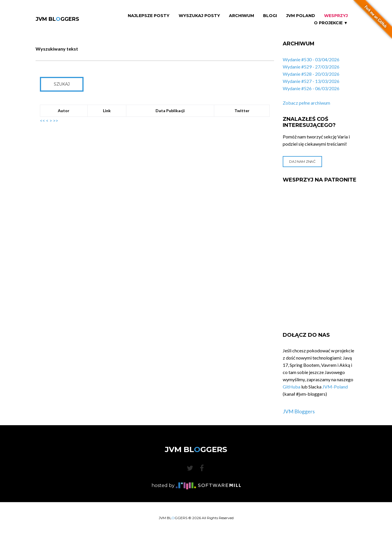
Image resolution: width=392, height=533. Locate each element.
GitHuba (292, 387)
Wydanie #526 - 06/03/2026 (311, 88)
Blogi (270, 16)
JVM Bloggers (299, 411)
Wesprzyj (336, 16)
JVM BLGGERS (57, 19)
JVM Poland (301, 16)
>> (56, 120)
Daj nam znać (302, 161)
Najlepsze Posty (149, 16)
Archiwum (242, 16)
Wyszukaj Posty (199, 16)
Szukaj (62, 84)
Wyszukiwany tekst (57, 49)
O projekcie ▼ (331, 23)
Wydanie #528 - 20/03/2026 (311, 74)
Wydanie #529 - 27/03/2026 (311, 67)
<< (42, 120)
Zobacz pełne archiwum (306, 103)
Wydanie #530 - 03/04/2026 (311, 59)
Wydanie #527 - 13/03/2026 (311, 81)
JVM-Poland (335, 387)
